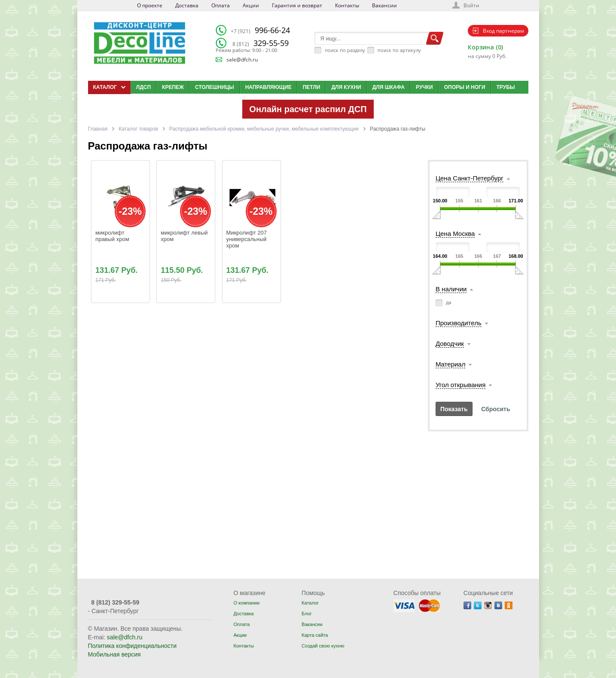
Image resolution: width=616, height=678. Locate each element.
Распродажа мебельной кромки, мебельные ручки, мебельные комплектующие (264, 129)
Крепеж (173, 87)
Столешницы (215, 87)
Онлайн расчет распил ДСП (308, 109)
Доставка (187, 5)
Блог (307, 614)
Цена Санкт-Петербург (470, 178)
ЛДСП (143, 87)
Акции (251, 5)
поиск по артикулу (399, 50)
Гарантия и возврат (297, 5)
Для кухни (346, 87)
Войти (471, 5)
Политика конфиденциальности (133, 646)
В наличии (451, 289)
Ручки (424, 87)
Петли (312, 87)
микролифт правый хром (112, 236)
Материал (451, 364)
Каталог (310, 603)
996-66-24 (260, 30)
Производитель (459, 323)
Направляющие (268, 87)
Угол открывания (460, 385)
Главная (98, 129)
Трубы (506, 87)
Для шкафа (389, 87)
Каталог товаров (138, 129)
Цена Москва (455, 234)
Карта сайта (315, 635)
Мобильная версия (114, 654)
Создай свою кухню (323, 646)
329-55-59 (261, 43)
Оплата (221, 5)
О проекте (150, 5)
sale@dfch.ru (242, 60)
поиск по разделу (345, 50)
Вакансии (384, 5)
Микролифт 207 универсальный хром (247, 239)
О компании (246, 603)
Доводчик (450, 344)
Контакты (347, 5)
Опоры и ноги (465, 87)
